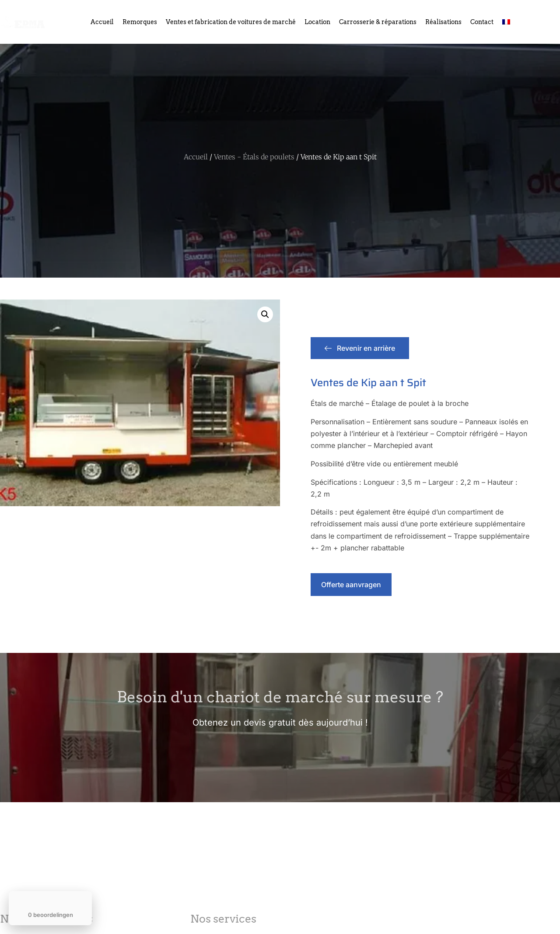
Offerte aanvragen (351, 585)
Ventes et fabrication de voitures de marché (231, 22)
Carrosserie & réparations (378, 22)
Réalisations (443, 22)
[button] (265, 314)
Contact (482, 22)
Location (317, 22)
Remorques (140, 22)
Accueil (102, 22)
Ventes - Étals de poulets (254, 157)
